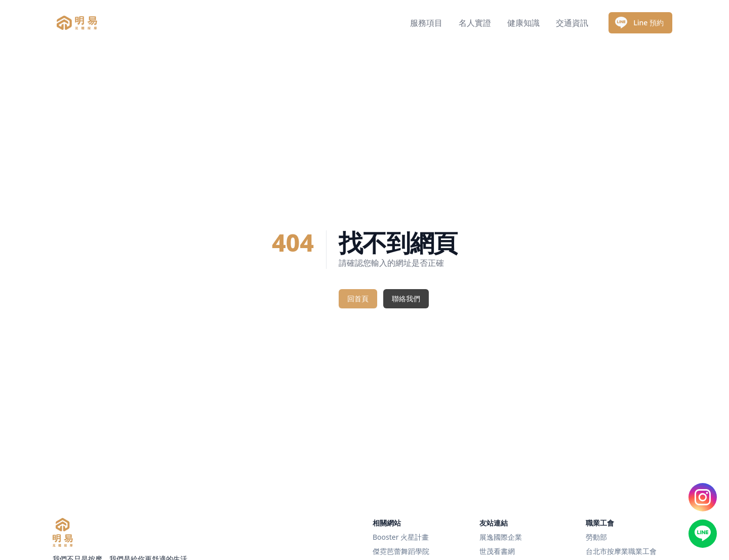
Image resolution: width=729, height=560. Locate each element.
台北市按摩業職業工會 (621, 551)
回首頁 (358, 298)
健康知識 (523, 23)
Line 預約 (639, 23)
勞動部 (596, 537)
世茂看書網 (497, 551)
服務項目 (426, 23)
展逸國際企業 (501, 537)
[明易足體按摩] (63, 532)
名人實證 (475, 23)
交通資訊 (572, 23)
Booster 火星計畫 (401, 537)
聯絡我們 (406, 298)
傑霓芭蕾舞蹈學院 (401, 551)
